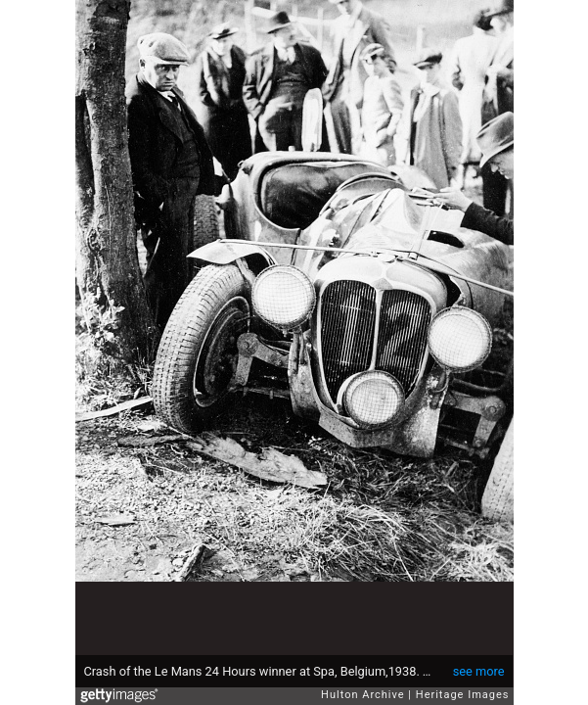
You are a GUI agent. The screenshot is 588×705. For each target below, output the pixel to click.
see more (479, 671)
